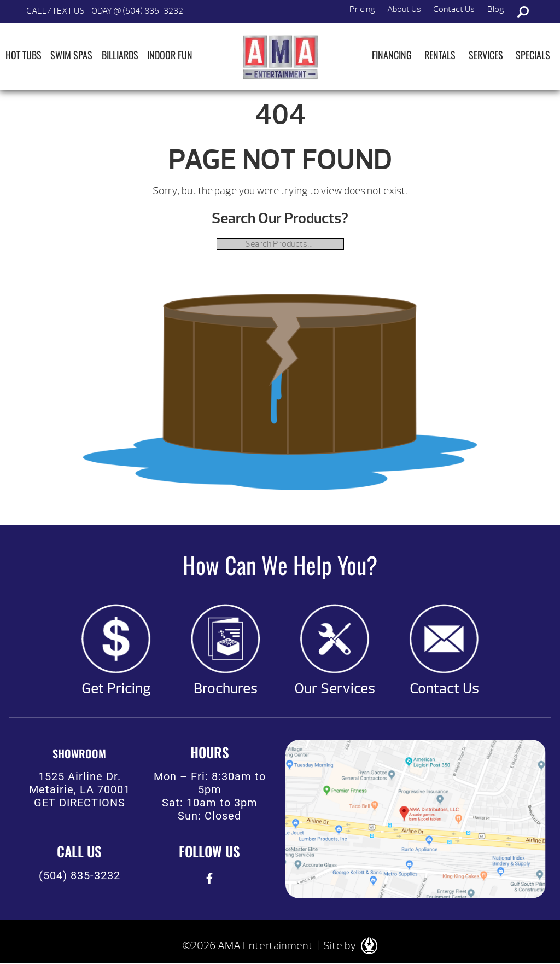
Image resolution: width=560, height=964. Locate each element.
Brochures (226, 689)
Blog (496, 9)
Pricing (362, 9)
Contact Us (454, 9)
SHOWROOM (79, 753)
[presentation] (210, 878)
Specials (533, 55)
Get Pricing (116, 689)
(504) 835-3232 (80, 875)
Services (486, 55)
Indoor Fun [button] (170, 55)
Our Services (335, 689)
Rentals (440, 55)
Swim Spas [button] (71, 55)
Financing (392, 55)
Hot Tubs (24, 55)
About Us (404, 9)
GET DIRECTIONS (80, 803)
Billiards (120, 55)
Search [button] (523, 11)
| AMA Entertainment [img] (280, 57)
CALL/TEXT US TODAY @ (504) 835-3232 (105, 11)
